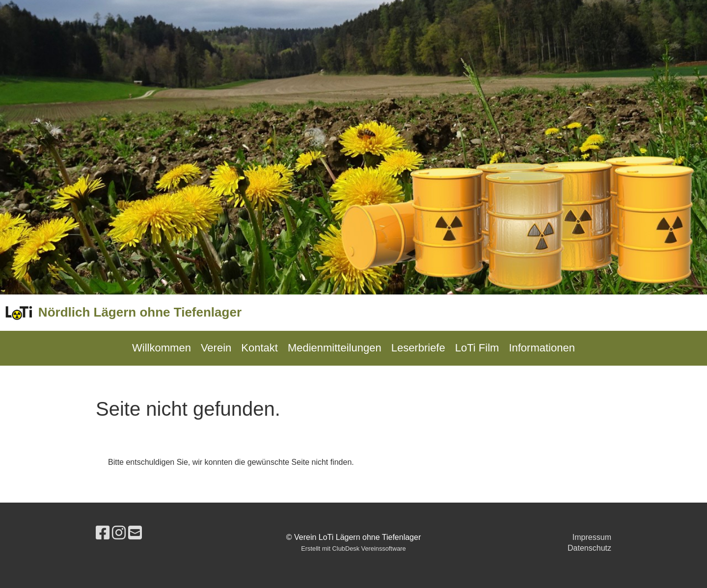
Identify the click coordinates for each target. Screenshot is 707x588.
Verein (216, 348)
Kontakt (259, 348)
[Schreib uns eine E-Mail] (135, 533)
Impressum (592, 537)
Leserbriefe (418, 348)
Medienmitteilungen (335, 348)
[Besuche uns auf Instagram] (119, 533)
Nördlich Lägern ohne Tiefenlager (140, 312)
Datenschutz (589, 548)
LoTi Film (477, 348)
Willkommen (162, 348)
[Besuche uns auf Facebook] (103, 533)
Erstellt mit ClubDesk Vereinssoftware (353, 548)
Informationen (542, 348)
